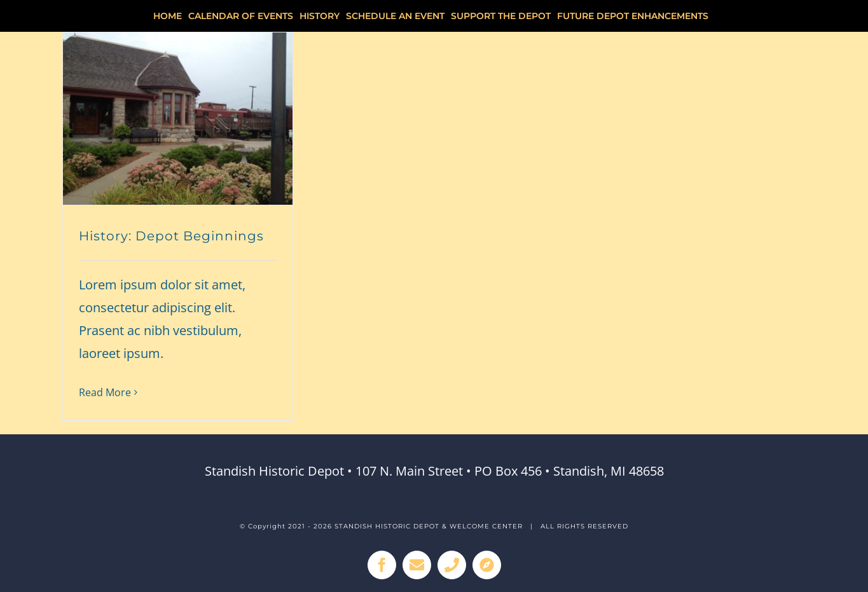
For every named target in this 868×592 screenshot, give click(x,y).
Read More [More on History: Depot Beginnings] (105, 392)
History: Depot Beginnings (171, 236)
